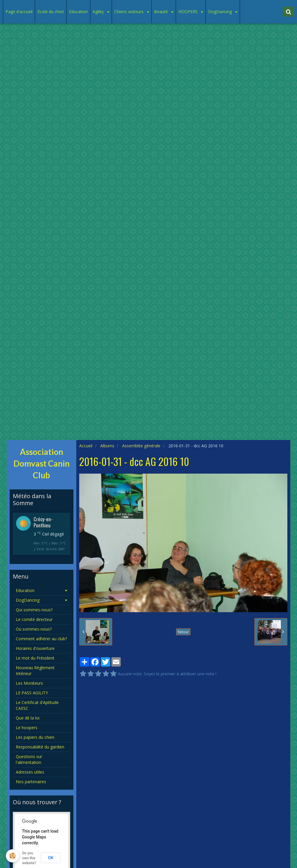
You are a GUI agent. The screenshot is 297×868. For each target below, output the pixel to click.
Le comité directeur (34, 619)
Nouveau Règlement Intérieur (35, 671)
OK (51, 858)
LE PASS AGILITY (32, 693)
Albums (107, 446)
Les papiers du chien (35, 737)
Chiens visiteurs (129, 12)
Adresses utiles (30, 772)
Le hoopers (27, 728)
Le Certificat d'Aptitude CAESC (37, 705)
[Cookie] (12, 856)
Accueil (86, 446)
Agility (99, 12)
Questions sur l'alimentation (29, 759)
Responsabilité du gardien (40, 747)
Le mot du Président (35, 658)
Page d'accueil (19, 12)
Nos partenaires (31, 782)
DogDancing (221, 12)
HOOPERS (189, 12)
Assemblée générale (141, 446)
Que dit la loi (28, 718)
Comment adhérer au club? (41, 639)
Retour (183, 632)
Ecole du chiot (51, 12)
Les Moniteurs (29, 683)
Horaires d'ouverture (35, 648)
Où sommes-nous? (34, 629)
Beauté (162, 12)
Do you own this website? (29, 858)
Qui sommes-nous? (34, 610)
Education (78, 12)
